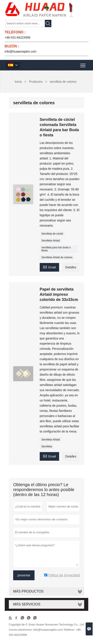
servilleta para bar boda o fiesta (56, 249)
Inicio (18, 82)
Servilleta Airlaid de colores (57, 257)
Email (49, 267)
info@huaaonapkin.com (21, 51)
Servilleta (47, 446)
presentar (24, 575)
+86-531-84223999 (18, 37)
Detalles (71, 267)
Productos (36, 82)
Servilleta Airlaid (51, 241)
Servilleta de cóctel (52, 234)
